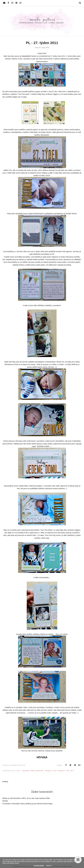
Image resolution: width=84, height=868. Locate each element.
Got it (49, 866)
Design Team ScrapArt (33, 771)
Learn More (39, 866)
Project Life (51, 771)
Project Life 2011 (66, 771)
